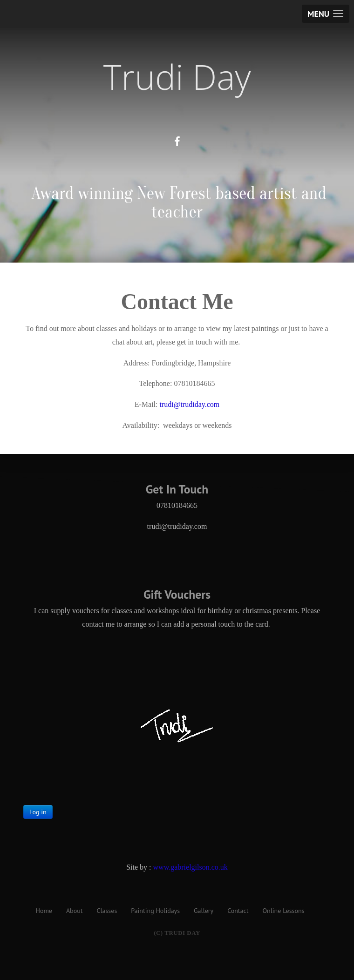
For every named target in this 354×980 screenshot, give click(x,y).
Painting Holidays (155, 911)
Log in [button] (38, 812)
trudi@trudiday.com (189, 404)
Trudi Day (177, 77)
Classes (107, 911)
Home (44, 911)
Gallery (204, 911)
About (75, 911)
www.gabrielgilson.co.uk (191, 867)
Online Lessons (284, 911)
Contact (238, 911)
